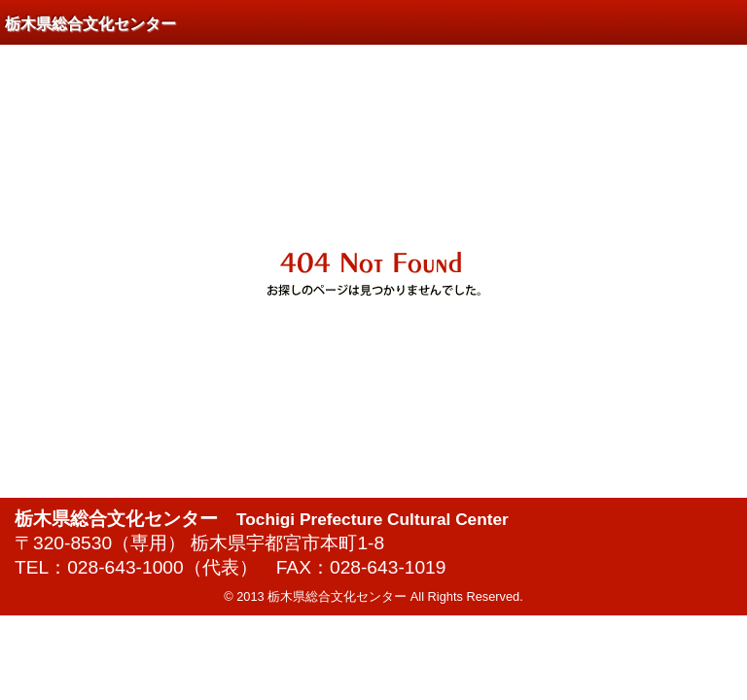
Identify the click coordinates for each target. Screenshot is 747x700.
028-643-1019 (388, 567)
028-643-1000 (125, 567)
